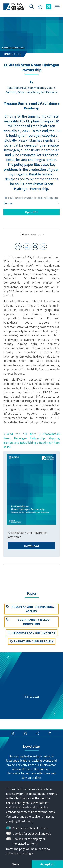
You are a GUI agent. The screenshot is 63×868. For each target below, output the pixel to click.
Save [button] (16, 864)
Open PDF (32, 212)
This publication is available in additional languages (32, 198)
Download (32, 546)
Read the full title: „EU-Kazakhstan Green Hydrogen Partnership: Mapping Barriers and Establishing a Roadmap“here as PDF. (32, 440)
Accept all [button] (47, 864)
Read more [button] (25, 821)
